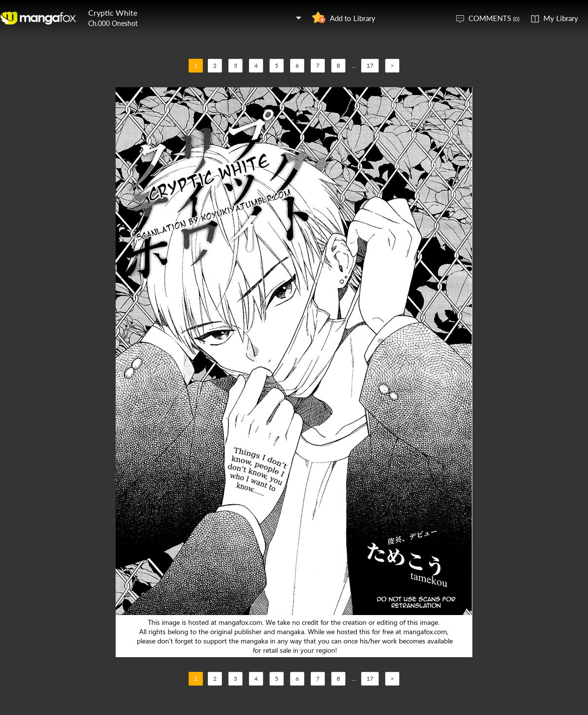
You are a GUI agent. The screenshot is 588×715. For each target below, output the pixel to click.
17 (370, 65)
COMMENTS (494, 18)
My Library (561, 18)
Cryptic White (113, 12)
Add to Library (353, 18)
